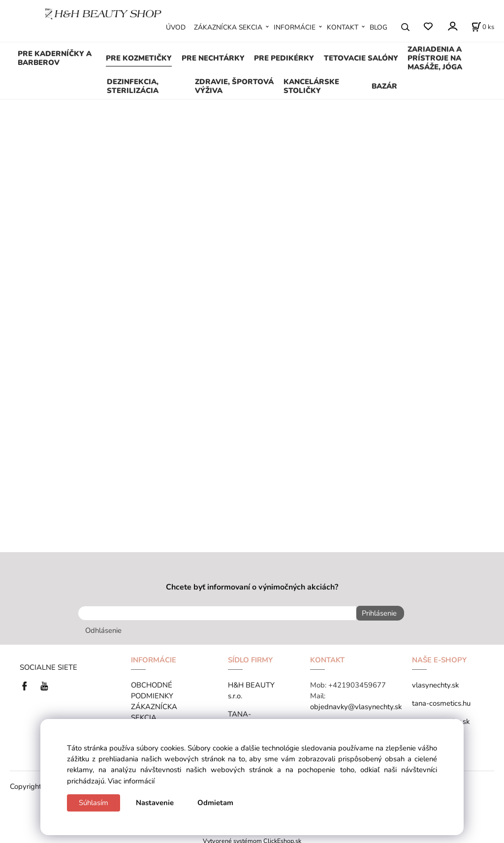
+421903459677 (357, 682)
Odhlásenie (103, 627)
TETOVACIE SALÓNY (361, 58)
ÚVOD (176, 27)
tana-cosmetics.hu (441, 700)
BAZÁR (384, 86)
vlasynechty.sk (435, 682)
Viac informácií (131, 781)
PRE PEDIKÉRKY (284, 58)
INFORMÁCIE (295, 27)
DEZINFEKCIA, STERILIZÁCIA (133, 86)
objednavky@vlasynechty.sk (356, 704)
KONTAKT (343, 27)
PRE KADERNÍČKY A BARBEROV (55, 58)
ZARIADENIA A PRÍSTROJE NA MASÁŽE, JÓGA (435, 58)
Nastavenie (155, 803)
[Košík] (483, 27)
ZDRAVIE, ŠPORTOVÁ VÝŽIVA (234, 86)
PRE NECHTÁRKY (213, 58)
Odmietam (215, 803)
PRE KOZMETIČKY (139, 58)
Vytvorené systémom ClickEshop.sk (252, 838)
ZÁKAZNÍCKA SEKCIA (228, 27)
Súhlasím (94, 803)
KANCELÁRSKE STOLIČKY (311, 86)
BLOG (378, 27)
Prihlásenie (376, 613)
